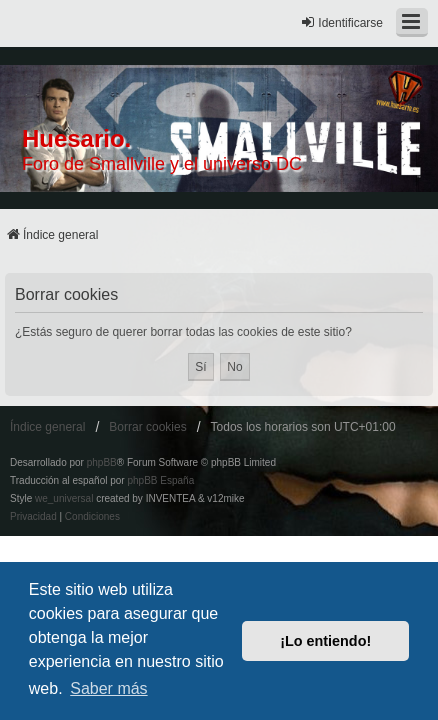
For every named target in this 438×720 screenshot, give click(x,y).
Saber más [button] (108, 688)
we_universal (64, 498)
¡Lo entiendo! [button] (325, 641)
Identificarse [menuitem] (341, 22)
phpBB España (160, 480)
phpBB (102, 462)
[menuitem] (33, 517)
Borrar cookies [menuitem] (147, 427)
